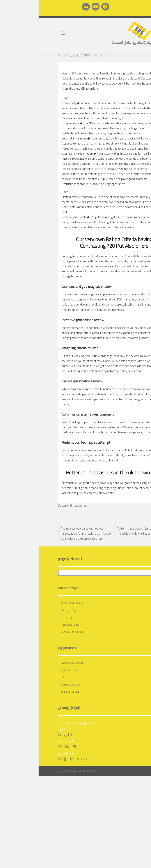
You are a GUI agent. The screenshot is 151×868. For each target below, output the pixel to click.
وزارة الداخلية (28, 617)
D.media (62, 55)
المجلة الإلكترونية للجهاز (34, 663)
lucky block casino (34, 78)
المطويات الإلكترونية (32, 684)
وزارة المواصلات (30, 610)
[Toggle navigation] (24, 33)
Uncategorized (41, 506)
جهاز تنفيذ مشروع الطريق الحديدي (36, 771)
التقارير (26, 677)
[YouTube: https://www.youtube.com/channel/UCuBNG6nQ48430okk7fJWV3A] (57, 7)
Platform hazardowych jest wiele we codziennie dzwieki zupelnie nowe (101, 531)
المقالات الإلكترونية (32, 692)
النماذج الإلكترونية (31, 670)
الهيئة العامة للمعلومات (34, 632)
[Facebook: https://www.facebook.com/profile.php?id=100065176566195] (67, 7)
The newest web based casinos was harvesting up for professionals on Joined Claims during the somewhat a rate (47, 533)
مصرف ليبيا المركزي (32, 625)
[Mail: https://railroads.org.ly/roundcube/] (47, 7)
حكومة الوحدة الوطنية (33, 603)
